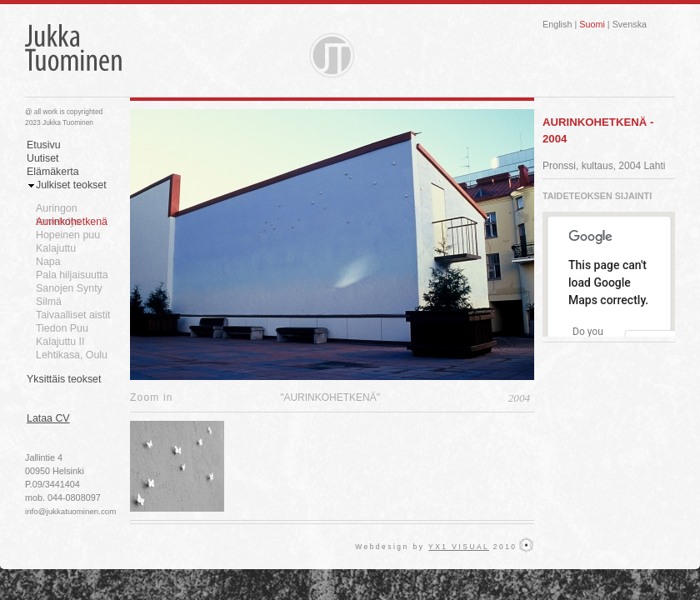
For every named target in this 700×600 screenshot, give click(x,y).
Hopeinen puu (68, 235)
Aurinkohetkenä (72, 222)
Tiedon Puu (62, 328)
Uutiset (43, 158)
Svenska (630, 24)
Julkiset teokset (71, 185)
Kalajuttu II (60, 342)
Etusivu (44, 145)
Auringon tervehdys (58, 209)
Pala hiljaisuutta (72, 275)
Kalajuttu (56, 248)
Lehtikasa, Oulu (72, 355)
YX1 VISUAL (459, 547)
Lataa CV (48, 418)
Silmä (49, 302)
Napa (48, 262)
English (557, 24)
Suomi (592, 24)
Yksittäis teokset (64, 379)
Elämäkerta (53, 172)
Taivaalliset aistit (73, 315)
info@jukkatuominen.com (70, 511)
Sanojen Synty (69, 288)
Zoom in (152, 397)
